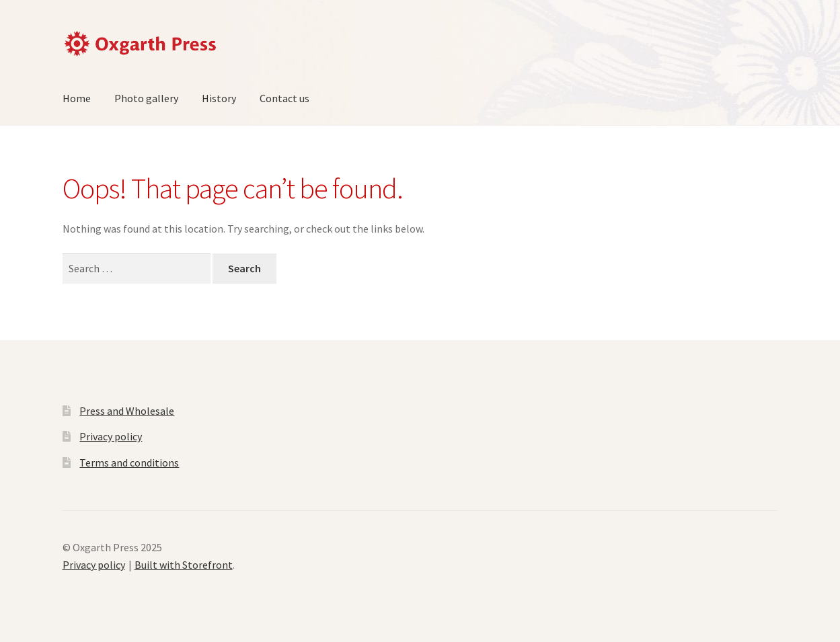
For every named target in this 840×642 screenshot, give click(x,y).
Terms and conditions (129, 463)
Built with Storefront (184, 565)
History (219, 98)
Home (77, 98)
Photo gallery (146, 98)
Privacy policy (111, 436)
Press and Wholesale (127, 411)
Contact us (284, 98)
